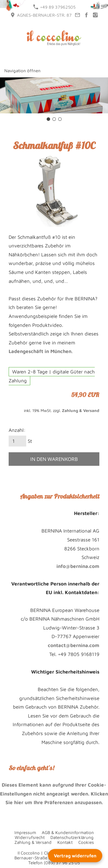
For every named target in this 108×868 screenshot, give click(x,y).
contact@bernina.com (74, 645)
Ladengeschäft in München (40, 351)
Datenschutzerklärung (72, 837)
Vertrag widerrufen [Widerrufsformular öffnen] (75, 856)
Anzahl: (17, 430)
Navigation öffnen (22, 71)
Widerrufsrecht (30, 837)
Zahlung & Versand (81, 410)
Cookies (86, 842)
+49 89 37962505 (54, 7)
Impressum (25, 832)
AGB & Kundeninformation (68, 832)
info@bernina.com (78, 566)
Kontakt (65, 842)
